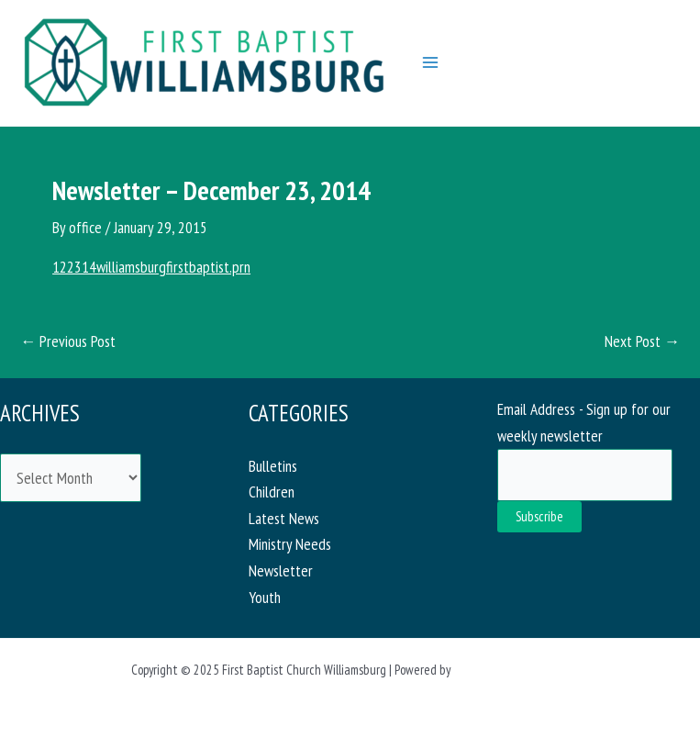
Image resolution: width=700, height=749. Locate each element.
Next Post (642, 341)
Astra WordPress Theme (511, 670)
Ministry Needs (290, 544)
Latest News (284, 518)
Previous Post (68, 341)
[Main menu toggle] (430, 62)
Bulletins (273, 466)
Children (272, 492)
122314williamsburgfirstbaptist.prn (151, 267)
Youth (265, 597)
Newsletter (281, 570)
